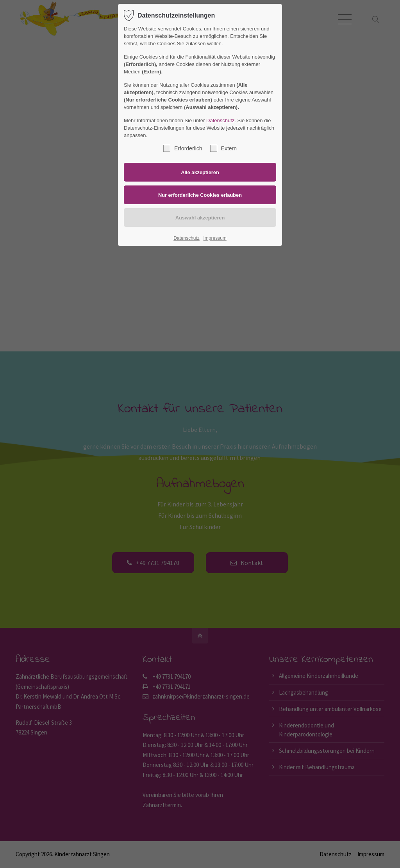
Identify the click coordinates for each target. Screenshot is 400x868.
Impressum (215, 238)
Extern (223, 148)
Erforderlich (183, 148)
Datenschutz (220, 120)
